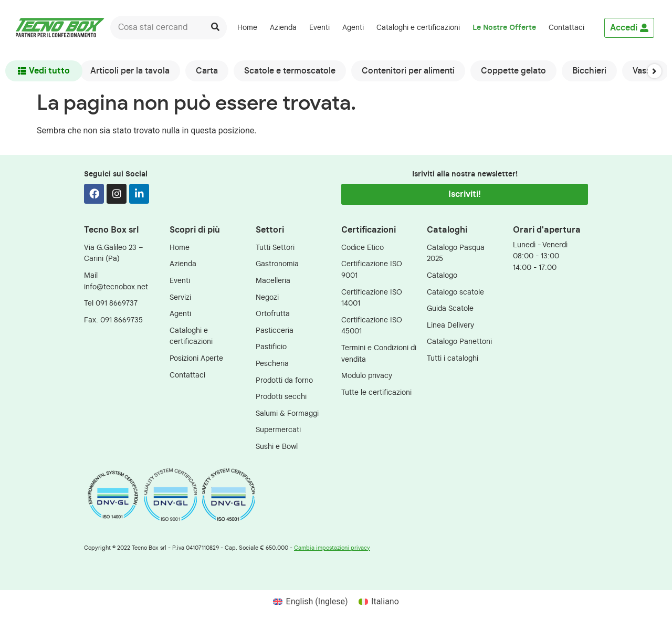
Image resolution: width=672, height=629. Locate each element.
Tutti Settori (275, 248)
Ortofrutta (273, 314)
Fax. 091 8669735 (113, 320)
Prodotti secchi (281, 397)
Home (247, 28)
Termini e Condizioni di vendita (379, 354)
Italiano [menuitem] (385, 601)
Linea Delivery (450, 325)
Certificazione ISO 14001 (372, 298)
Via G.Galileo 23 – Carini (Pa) (114, 253)
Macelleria (273, 281)
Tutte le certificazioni (376, 392)
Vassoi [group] (645, 71)
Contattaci (566, 28)
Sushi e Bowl (277, 447)
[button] (654, 71)
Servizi (180, 297)
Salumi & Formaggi (287, 413)
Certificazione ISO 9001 (372, 270)
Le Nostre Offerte (504, 28)
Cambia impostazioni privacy (332, 548)
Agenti (353, 28)
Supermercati (278, 430)
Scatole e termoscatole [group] (290, 71)
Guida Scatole (450, 308)
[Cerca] (215, 28)
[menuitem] (597, 28)
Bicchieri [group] (589, 71)
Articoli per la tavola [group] (130, 71)
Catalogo (442, 275)
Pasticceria (275, 331)
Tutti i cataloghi (453, 358)
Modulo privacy (367, 376)
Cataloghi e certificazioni (418, 28)
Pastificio (271, 347)
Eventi (319, 28)
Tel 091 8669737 (111, 303)
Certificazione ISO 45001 (372, 326)
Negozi (267, 297)
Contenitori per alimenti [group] (408, 71)
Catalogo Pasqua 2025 (456, 253)
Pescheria (272, 364)
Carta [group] (207, 71)
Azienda (283, 28)
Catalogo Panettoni (459, 342)
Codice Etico (363, 248)
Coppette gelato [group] (513, 71)
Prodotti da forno (284, 380)
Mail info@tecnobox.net (116, 281)
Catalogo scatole (455, 292)
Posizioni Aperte (196, 358)
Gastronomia (277, 264)
